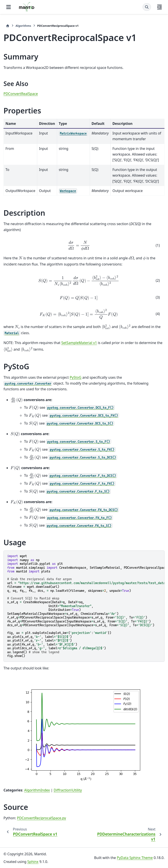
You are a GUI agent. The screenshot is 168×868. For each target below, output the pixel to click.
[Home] (8, 26)
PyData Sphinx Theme (135, 858)
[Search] (147, 7)
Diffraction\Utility (68, 790)
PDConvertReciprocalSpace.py (42, 818)
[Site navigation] (9, 7)
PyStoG (75, 377)
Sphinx (33, 862)
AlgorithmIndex (37, 790)
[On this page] (159, 7)
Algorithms (23, 26)
